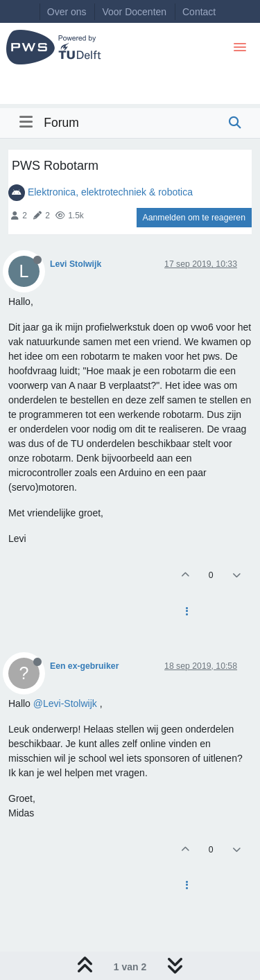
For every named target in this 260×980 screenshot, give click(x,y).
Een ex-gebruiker (84, 666)
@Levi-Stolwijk (65, 703)
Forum (61, 123)
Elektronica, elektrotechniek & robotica (110, 192)
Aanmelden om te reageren (194, 218)
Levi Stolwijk (76, 264)
